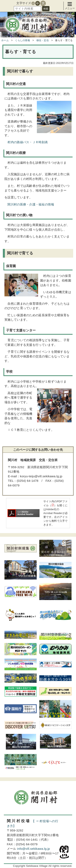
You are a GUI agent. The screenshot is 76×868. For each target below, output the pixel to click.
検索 (46, 9)
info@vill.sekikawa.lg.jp (34, 849)
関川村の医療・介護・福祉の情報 (31, 204)
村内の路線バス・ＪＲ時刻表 (28, 142)
